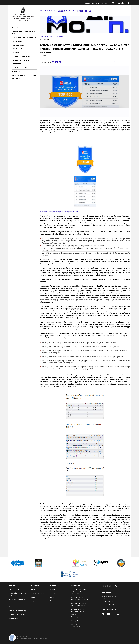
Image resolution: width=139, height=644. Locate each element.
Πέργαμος (54, 601)
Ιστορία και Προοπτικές (17, 611)
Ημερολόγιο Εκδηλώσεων (75, 626)
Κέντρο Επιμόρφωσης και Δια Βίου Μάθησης (80, 610)
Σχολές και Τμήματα (37, 593)
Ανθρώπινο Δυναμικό (17, 603)
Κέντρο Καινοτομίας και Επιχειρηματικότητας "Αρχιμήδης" (79, 591)
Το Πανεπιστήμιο (15, 589)
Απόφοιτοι (33, 605)
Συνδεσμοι (16, 79)
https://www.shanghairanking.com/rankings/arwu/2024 (59, 212)
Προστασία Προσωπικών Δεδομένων (18, 594)
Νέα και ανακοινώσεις (17, 615)
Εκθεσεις (15, 71)
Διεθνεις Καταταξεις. (20, 68)
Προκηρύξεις (75, 621)
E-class (53, 593)
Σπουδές (33, 589)
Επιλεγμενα (17, 41)
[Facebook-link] (119, 3)
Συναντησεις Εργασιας (22, 56)
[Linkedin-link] (129, 3)
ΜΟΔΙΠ (14, 27)
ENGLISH (95, 3)
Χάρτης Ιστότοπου (15, 618)
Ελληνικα (87, 3)
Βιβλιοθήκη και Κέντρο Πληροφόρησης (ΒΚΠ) (79, 604)
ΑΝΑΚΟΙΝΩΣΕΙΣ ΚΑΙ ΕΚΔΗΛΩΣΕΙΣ (54, 37)
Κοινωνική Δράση (15, 607)
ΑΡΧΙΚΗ (42, 37)
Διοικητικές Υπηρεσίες (17, 599)
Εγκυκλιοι (16, 53)
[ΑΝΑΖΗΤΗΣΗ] (108, 3)
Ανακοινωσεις (18, 45)
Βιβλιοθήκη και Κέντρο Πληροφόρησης (79, 616)
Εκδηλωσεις (17, 49)
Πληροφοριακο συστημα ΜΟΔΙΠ (24, 75)
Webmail (53, 589)
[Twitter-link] (126, 3)
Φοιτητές (33, 601)
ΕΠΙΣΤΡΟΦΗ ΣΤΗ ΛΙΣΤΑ (121, 62)
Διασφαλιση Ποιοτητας (21, 60)
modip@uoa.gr (111, 609)
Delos (52, 597)
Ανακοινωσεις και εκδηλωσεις (23, 37)
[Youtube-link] (122, 3)
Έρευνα (32, 597)
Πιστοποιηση (17, 64)
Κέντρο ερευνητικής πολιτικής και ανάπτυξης (80, 598)
